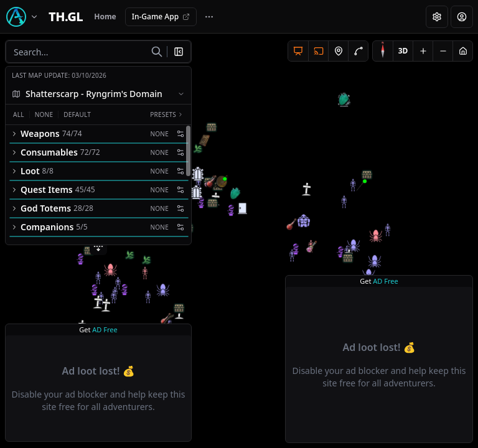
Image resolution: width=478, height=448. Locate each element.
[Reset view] (462, 51)
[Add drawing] (358, 51)
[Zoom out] (443, 51)
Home (105, 16)
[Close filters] (181, 52)
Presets (167, 114)
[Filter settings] (180, 134)
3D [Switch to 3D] (403, 51)
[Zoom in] (423, 51)
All (19, 114)
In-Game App (161, 16)
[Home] (66, 17)
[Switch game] (24, 17)
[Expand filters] (98, 246)
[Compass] (383, 51)
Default (77, 114)
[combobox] (98, 94)
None (44, 114)
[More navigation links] (209, 17)
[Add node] (338, 51)
